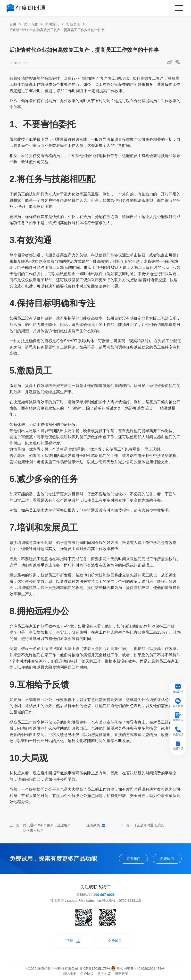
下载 (73, 941)
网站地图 (69, 974)
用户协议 (87, 974)
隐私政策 (122, 974)
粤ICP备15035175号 (95, 969)
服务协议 (104, 974)
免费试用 (167, 859)
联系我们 (133, 859)
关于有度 (31, 24)
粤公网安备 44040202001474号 (138, 969)
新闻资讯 (52, 24)
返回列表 (95, 825)
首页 (13, 24)
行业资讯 (73, 24)
